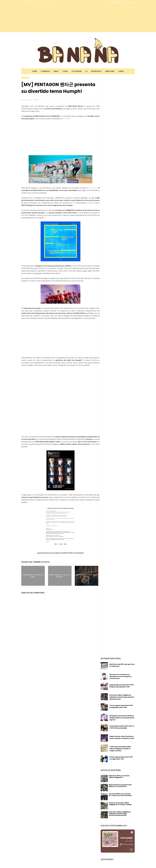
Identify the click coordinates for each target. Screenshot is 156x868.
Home (35, 71)
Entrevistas (96, 71)
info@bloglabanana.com (116, 2)
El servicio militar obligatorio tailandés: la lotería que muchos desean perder (122, 697)
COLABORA (41, 2)
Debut (56, 71)
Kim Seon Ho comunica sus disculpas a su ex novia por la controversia (120, 676)
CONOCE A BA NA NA (28, 2)
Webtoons (110, 71)
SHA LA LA (93, 188)
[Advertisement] (39, 18)
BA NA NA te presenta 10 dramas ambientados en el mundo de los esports (122, 718)
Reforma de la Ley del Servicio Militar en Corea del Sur (120, 786)
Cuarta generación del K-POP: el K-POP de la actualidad (122, 727)
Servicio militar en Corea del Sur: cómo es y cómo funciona (120, 795)
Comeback (45, 71)
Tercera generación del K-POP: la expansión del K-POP (121, 706)
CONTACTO (51, 2)
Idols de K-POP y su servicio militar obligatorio (119, 777)
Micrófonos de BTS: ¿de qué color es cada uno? (122, 665)
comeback (25, 78)
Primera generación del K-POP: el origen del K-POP (121, 758)
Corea (121, 71)
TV (86, 71)
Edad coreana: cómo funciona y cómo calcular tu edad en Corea (122, 737)
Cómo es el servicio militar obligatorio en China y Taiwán (120, 804)
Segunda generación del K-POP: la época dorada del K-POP (122, 686)
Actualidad (77, 71)
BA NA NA (66, 119)
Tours (65, 71)
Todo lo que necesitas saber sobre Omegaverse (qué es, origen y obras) (120, 749)
